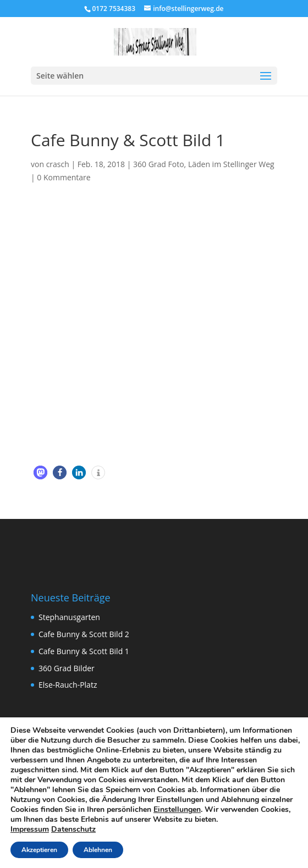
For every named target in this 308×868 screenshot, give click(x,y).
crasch (58, 164)
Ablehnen (98, 850)
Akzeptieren (39, 850)
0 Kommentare (64, 177)
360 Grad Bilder (67, 668)
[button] (40, 472)
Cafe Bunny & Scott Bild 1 (84, 651)
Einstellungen (177, 810)
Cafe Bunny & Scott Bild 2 (84, 634)
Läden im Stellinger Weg (231, 164)
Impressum (30, 829)
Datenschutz (73, 829)
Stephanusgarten (69, 617)
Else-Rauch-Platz (68, 685)
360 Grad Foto (159, 164)
